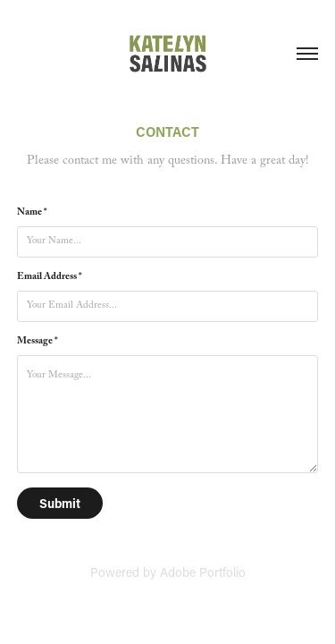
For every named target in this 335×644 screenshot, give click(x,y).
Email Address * (50, 278)
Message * (38, 343)
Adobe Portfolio (203, 572)
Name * (32, 214)
